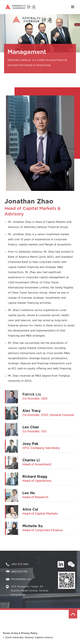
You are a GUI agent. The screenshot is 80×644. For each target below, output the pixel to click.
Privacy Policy (29, 633)
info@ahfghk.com (21, 579)
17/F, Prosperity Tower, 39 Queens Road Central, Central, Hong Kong (30, 591)
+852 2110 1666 (20, 564)
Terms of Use (10, 633)
